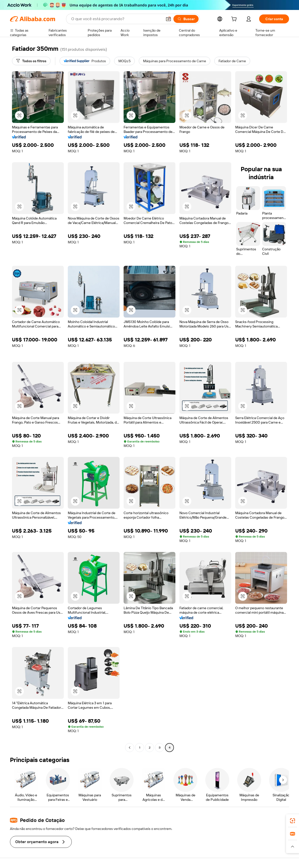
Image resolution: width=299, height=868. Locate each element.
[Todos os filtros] (31, 61)
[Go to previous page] (130, 748)
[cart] (235, 20)
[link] (293, 821)
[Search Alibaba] (116, 19)
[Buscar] (186, 19)
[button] (168, 19)
